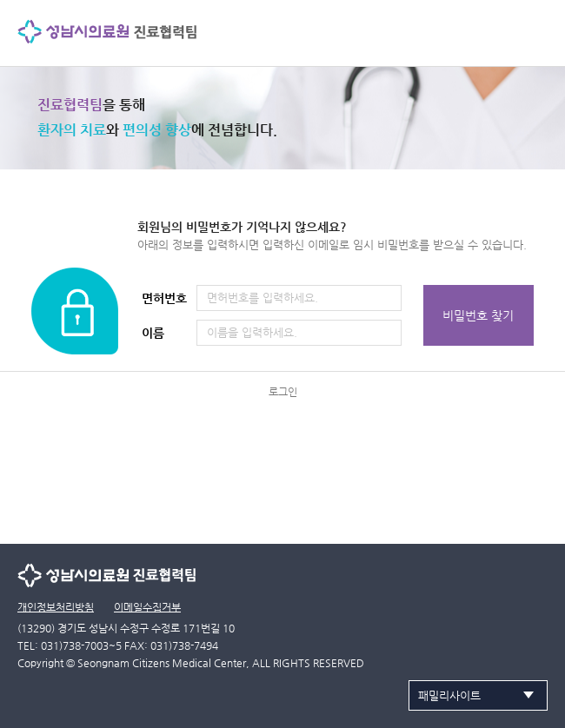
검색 (497, 30)
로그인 (283, 392)
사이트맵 (535, 30)
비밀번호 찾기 (478, 315)
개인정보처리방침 (56, 607)
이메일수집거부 (147, 607)
